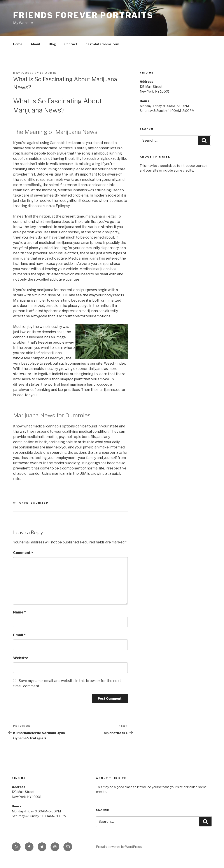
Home (18, 44)
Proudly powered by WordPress (119, 847)
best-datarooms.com (102, 44)
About (36, 44)
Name (19, 612)
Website (21, 658)
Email (19, 635)
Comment (23, 553)
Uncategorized (34, 503)
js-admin (48, 73)
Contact (71, 44)
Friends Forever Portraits (83, 15)
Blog (52, 44)
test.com (73, 143)
